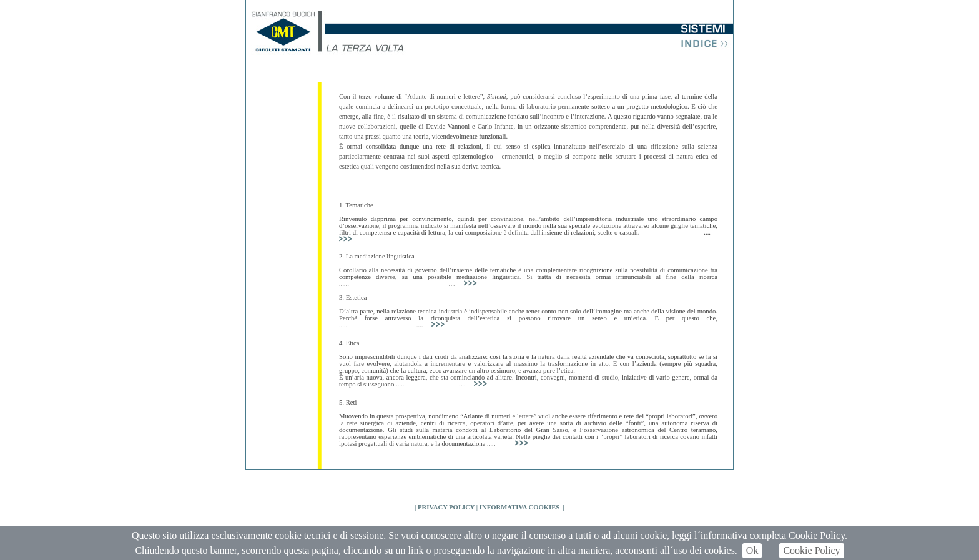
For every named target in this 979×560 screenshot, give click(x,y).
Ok (752, 550)
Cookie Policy (811, 550)
